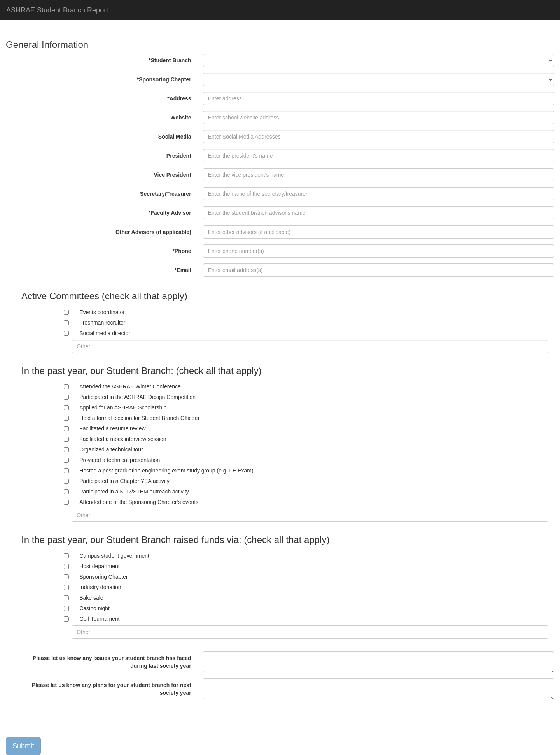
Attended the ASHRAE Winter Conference (130, 386)
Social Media (175, 137)
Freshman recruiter (102, 323)
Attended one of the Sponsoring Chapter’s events (139, 502)
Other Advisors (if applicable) (153, 232)
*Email (183, 270)
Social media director (105, 333)
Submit (23, 746)
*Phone (182, 251)
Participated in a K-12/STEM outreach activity (134, 492)
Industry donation (100, 587)
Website (181, 118)
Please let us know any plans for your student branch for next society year (112, 689)
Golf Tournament (99, 619)
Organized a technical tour (111, 449)
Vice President (172, 175)
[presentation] (65, 720)
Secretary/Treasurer (166, 194)
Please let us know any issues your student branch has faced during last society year (112, 662)
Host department (100, 566)
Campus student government (114, 556)
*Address (179, 98)
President (179, 156)
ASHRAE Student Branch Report (57, 10)
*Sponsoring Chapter (164, 79)
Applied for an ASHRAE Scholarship (123, 407)
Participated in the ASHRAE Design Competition (137, 397)
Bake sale (91, 598)
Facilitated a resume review (112, 428)
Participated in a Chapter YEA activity (124, 481)
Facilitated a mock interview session (123, 439)
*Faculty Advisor (170, 213)
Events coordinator (102, 312)
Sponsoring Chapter (104, 577)
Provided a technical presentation (120, 460)
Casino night (94, 608)
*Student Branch (170, 60)
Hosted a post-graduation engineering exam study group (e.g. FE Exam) (166, 471)
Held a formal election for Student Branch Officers (139, 418)
